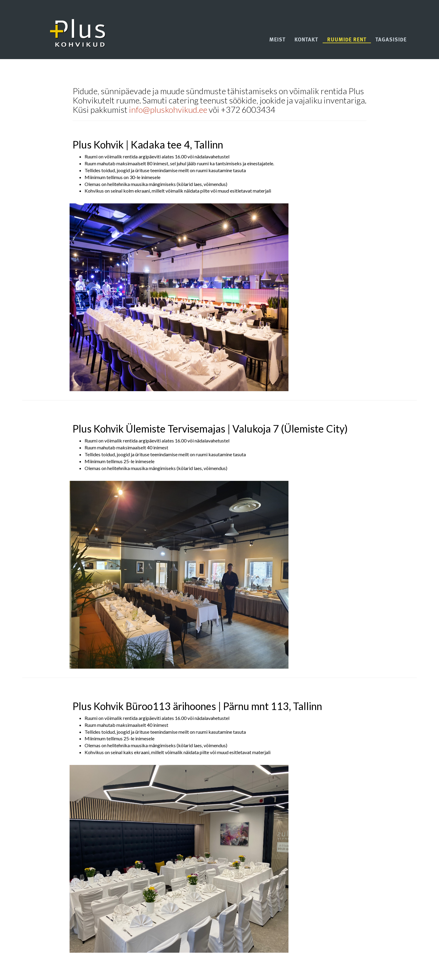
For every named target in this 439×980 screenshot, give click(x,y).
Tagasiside (391, 40)
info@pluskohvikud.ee (168, 109)
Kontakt (306, 40)
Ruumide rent (347, 40)
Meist (277, 40)
